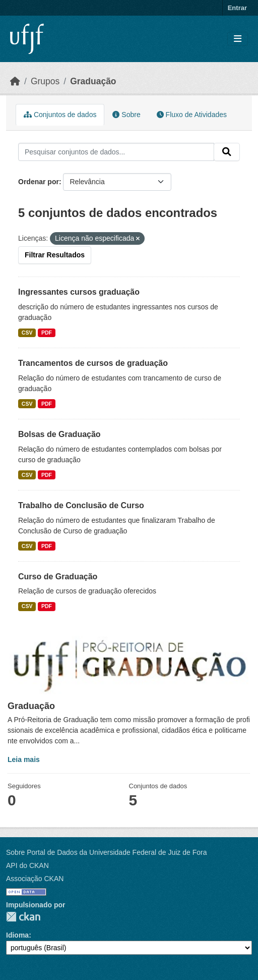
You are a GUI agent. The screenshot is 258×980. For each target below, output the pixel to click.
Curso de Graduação (58, 577)
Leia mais (24, 759)
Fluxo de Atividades (192, 115)
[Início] (15, 81)
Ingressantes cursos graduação (79, 292)
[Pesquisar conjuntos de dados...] (116, 152)
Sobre (126, 115)
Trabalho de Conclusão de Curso (81, 505)
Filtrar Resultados (55, 255)
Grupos (45, 81)
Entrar (237, 8)
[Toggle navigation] (238, 39)
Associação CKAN (35, 879)
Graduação (93, 81)
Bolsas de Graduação (59, 434)
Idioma (17, 935)
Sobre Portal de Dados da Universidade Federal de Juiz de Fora (106, 852)
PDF (47, 333)
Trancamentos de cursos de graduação (93, 363)
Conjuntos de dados (60, 115)
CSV (27, 333)
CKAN (23, 917)
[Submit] (227, 152)
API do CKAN (27, 865)
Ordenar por (39, 182)
